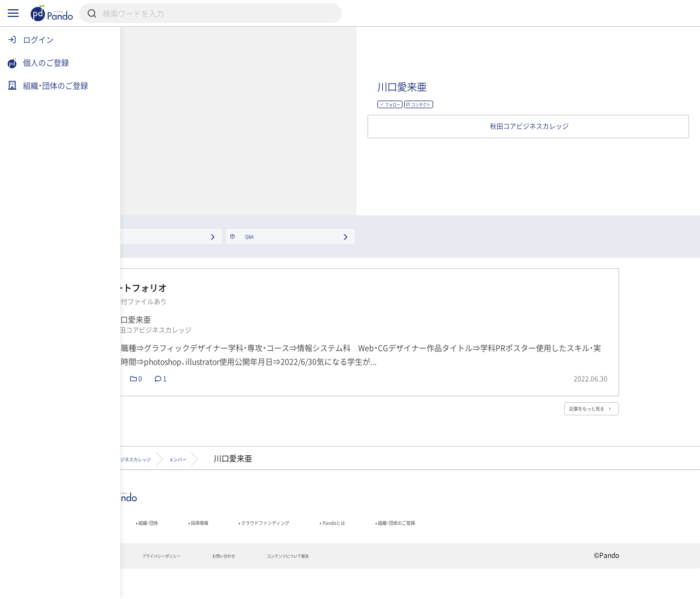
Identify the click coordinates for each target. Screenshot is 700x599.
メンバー (293, 478)
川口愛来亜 (515, 89)
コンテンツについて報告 (413, 586)
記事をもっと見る (626, 424)
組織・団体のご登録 (557, 547)
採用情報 (284, 547)
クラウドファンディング (375, 547)
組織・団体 (217, 547)
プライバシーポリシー (240, 586)
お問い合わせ (325, 586)
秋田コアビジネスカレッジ (201, 478)
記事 (157, 547)
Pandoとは (471, 547)
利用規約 (162, 586)
